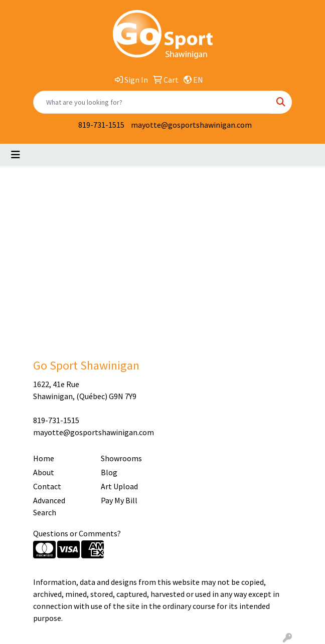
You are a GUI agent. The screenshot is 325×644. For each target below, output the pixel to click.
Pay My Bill (119, 500)
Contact (47, 486)
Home (44, 458)
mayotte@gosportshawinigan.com (191, 125)
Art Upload (119, 486)
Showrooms (121, 458)
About (44, 472)
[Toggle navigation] (16, 155)
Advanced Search (49, 506)
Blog (109, 472)
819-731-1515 (101, 125)
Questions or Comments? (77, 533)
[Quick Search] (152, 102)
